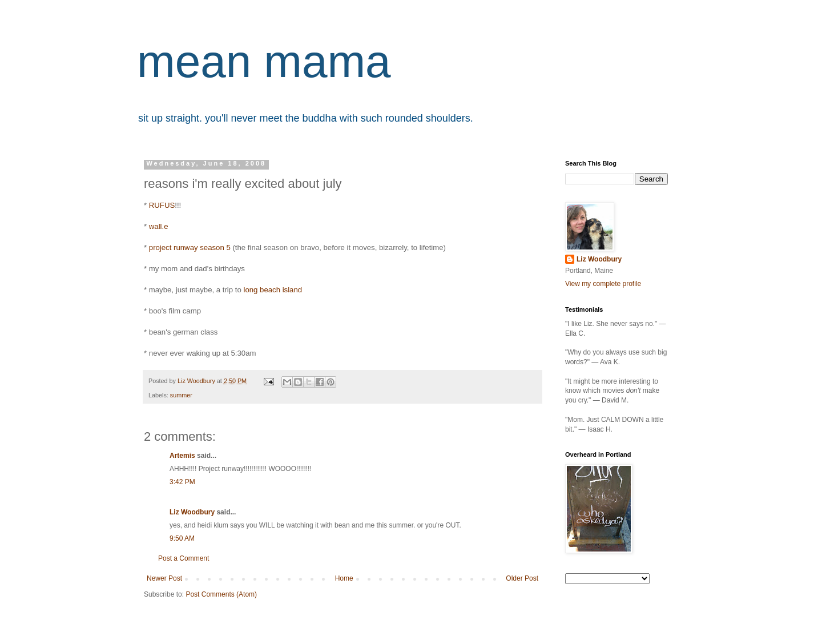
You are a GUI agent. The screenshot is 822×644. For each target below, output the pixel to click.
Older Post (522, 578)
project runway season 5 (190, 247)
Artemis (182, 456)
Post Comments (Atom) (221, 594)
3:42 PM (182, 482)
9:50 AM (182, 538)
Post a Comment (184, 558)
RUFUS (162, 205)
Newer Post (164, 578)
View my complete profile (603, 284)
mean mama (264, 61)
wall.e (159, 226)
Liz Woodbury (192, 512)
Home (344, 578)
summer (181, 395)
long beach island (273, 290)
